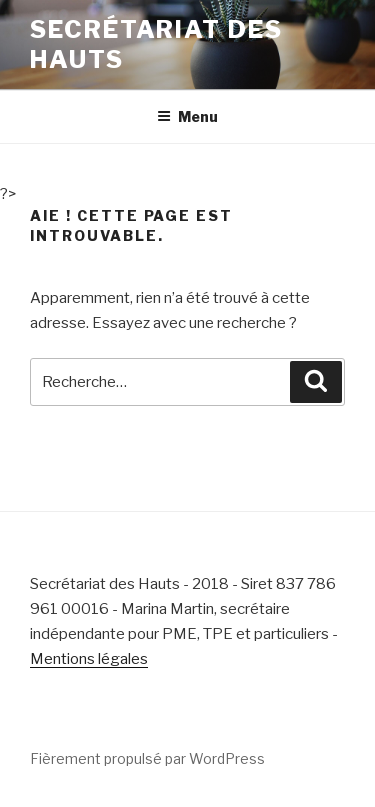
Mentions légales (89, 659)
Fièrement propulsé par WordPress (147, 758)
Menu (187, 116)
